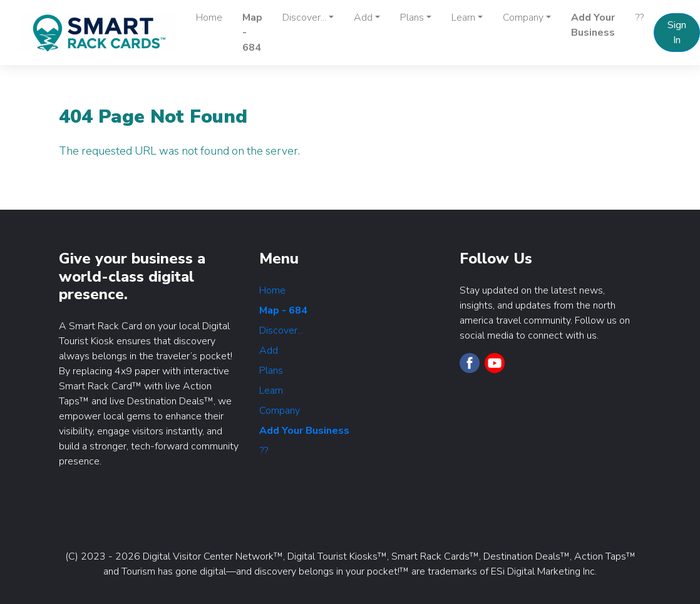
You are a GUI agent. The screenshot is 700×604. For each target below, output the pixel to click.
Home (209, 18)
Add (269, 351)
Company (280, 411)
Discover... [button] (304, 18)
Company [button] (523, 18)
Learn (271, 391)
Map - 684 (252, 33)
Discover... (281, 330)
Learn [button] (463, 18)
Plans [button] (412, 18)
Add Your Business (593, 25)
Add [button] (363, 18)
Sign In (677, 33)
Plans (271, 371)
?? (639, 18)
